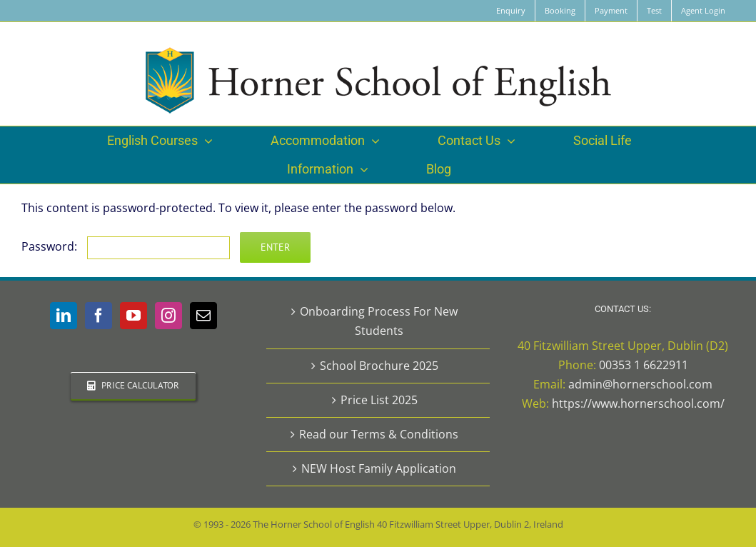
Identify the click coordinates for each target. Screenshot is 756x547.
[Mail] (203, 316)
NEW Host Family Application (379, 468)
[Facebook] (99, 316)
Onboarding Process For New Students (379, 321)
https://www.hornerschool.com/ (638, 403)
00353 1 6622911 (644, 365)
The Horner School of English (314, 524)
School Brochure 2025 (379, 366)
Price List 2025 (379, 400)
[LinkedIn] (64, 316)
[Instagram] (168, 316)
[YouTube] (133, 316)
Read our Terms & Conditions (379, 434)
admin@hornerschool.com (640, 384)
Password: (126, 246)
